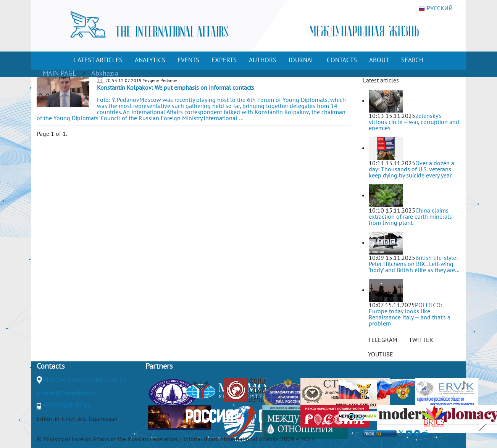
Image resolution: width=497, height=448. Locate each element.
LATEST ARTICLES (98, 60)
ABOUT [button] (379, 60)
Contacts (51, 366)
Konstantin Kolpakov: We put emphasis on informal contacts (176, 87)
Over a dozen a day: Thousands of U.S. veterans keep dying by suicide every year (411, 169)
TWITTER (421, 340)
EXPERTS (224, 60)
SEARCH (412, 60)
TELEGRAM (383, 340)
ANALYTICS (150, 60)
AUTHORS (263, 60)
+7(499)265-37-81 (67, 405)
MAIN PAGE (60, 73)
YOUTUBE (381, 354)
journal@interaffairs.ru (66, 393)
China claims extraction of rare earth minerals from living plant (410, 216)
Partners (159, 366)
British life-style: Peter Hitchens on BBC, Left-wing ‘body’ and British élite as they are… (414, 264)
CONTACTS (342, 60)
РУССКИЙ (436, 8)
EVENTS (188, 60)
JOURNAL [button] (302, 60)
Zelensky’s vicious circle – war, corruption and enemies (414, 122)
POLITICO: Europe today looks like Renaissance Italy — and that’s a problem (410, 314)
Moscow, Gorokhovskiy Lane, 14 (85, 379)
